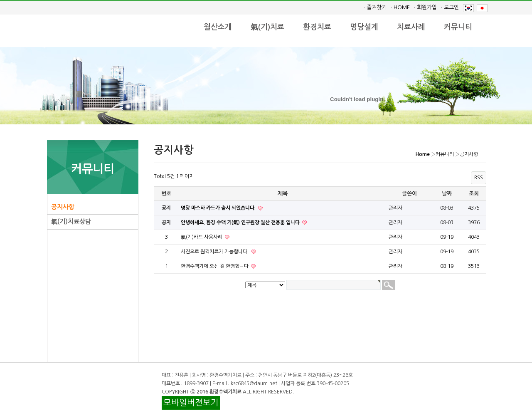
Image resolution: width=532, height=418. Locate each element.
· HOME (400, 7)
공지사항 (63, 207)
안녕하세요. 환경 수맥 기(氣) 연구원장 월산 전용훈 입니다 (241, 223)
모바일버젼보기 (191, 403)
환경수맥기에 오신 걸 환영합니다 (215, 266)
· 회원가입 (425, 7)
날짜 (447, 194)
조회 (474, 194)
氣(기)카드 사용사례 (202, 237)
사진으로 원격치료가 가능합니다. (216, 252)
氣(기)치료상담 (71, 221)
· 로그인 (450, 7)
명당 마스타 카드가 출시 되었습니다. (219, 208)
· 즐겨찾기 (375, 7)
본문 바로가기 (0, 0)
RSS (479, 178)
